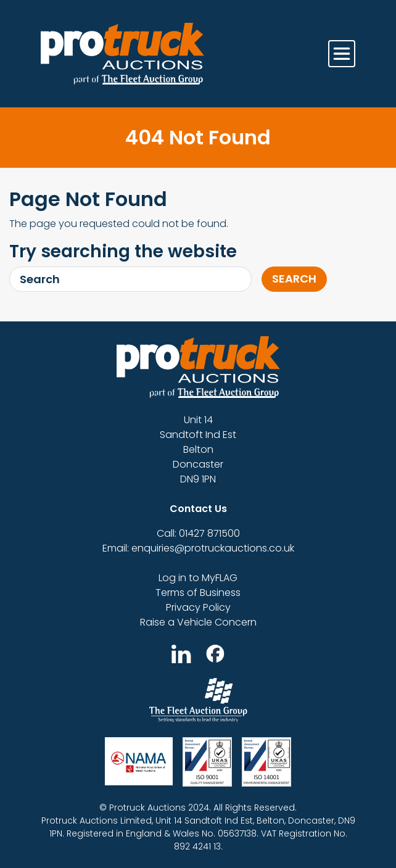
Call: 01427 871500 (198, 533)
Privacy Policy (198, 607)
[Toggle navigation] (342, 54)
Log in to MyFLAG (198, 578)
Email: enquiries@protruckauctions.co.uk (198, 548)
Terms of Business (198, 593)
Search (294, 279)
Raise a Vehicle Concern (198, 622)
